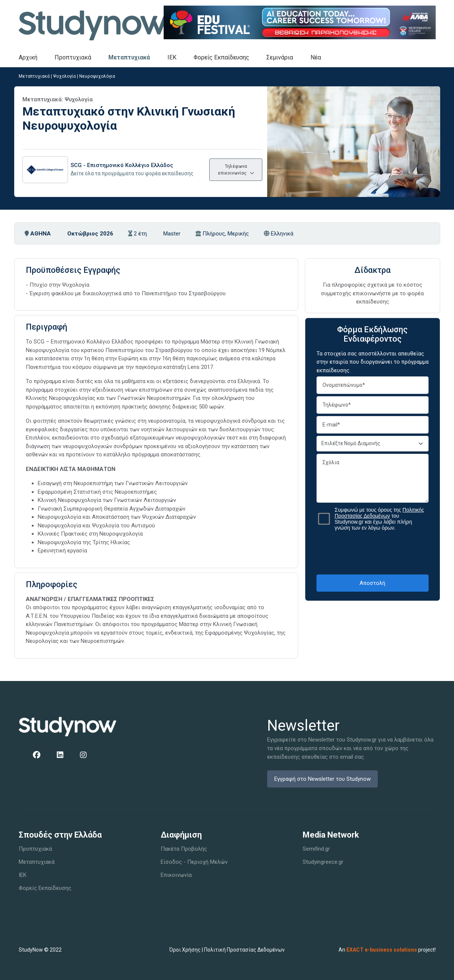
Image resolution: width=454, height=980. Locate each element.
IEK (172, 57)
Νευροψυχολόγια (97, 76)
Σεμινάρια (280, 57)
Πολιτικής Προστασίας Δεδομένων (380, 513)
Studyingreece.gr (323, 862)
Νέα (316, 57)
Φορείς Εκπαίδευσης (221, 57)
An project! (387, 950)
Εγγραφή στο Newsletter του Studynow (322, 779)
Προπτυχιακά (73, 57)
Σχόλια (373, 478)
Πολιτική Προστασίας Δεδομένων (244, 950)
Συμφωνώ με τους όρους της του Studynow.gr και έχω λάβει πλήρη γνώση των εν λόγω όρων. (380, 519)
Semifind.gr (316, 849)
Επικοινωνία (176, 875)
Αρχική (28, 57)
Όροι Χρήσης (185, 950)
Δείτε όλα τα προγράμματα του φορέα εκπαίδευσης (132, 173)
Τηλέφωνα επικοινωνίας (236, 170)
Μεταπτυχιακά (129, 57)
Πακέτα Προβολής (184, 849)
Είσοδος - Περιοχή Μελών (194, 862)
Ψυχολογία (64, 76)
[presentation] (373, 552)
